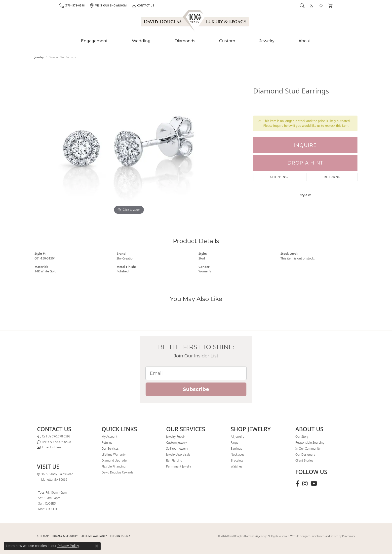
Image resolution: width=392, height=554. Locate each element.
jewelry (39, 57)
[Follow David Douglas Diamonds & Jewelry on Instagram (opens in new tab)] (305, 484)
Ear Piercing (174, 460)
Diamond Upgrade (114, 460)
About (305, 41)
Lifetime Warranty (114, 454)
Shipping (279, 177)
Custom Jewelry (176, 443)
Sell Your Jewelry (177, 448)
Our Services (110, 448)
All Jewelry (237, 437)
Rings (235, 443)
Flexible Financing (114, 466)
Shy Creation (125, 258)
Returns (332, 177)
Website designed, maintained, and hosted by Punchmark (323, 536)
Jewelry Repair (176, 437)
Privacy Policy (68, 546)
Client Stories (304, 460)
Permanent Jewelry (179, 466)
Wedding (141, 41)
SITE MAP (43, 536)
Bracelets (237, 460)
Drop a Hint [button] (305, 163)
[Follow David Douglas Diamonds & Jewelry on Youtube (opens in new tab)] (314, 484)
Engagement (94, 41)
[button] (302, 5)
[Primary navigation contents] (196, 41)
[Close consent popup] (97, 546)
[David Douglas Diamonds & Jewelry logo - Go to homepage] (195, 22)
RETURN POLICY (120, 536)
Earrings (236, 448)
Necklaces (237, 454)
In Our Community (308, 448)
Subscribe (196, 389)
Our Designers (305, 454)
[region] (129, 141)
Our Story (302, 437)
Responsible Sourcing (310, 443)
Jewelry (267, 41)
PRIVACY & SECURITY (65, 536)
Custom (227, 41)
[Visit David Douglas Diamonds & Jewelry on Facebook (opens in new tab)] (297, 484)
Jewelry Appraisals (178, 454)
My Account (109, 437)
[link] (72, 5)
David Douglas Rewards (118, 472)
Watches (236, 466)
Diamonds (185, 41)
